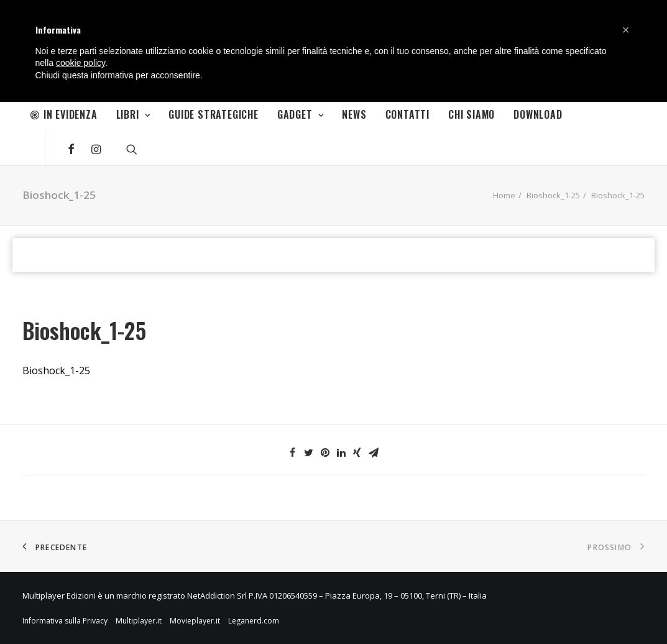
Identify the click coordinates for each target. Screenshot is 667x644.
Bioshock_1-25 (553, 195)
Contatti (407, 114)
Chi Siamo (471, 114)
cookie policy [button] (80, 63)
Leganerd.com (254, 621)
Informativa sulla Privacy (65, 621)
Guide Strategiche (214, 114)
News (354, 114)
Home (504, 195)
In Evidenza (64, 114)
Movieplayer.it (195, 621)
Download (538, 114)
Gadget (300, 114)
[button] (626, 30)
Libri (133, 114)
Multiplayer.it (139, 621)
